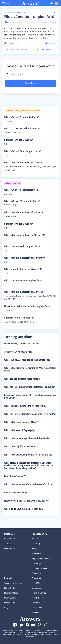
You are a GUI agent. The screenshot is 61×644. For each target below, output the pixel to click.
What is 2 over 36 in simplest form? (29, 17)
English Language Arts (41, 558)
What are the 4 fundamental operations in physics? (29, 387)
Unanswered (10, 549)
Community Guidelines (14, 583)
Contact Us (36, 588)
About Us (36, 583)
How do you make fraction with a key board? (26, 501)
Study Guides (10, 598)
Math (14, 12)
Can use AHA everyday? (16, 493)
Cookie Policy (37, 608)
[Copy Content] (49, 43)
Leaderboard (10, 539)
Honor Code (9, 588)
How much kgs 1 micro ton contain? (22, 344)
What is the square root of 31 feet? (21, 422)
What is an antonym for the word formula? (25, 406)
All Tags (8, 544)
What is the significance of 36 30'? (21, 447)
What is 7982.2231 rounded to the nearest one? (27, 360)
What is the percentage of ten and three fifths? (27, 438)
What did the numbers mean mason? (22, 379)
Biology (35, 549)
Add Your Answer (44, 49)
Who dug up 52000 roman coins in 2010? (24, 509)
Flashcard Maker (11, 593)
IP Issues (35, 613)
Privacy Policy (37, 598)
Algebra (35, 539)
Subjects (7, 12)
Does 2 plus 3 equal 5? (15, 476)
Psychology (36, 563)
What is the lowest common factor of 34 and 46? (28, 455)
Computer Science (39, 568)
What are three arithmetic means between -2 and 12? (30, 414)
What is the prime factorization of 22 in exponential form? (30, 369)
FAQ (6, 608)
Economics (36, 573)
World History (38, 554)
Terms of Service (39, 593)
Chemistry (36, 544)
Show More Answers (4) (17, 49)
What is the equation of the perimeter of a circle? (29, 484)
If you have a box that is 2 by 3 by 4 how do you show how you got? (30, 396)
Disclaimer (36, 603)
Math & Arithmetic (25, 12)
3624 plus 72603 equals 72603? (19, 352)
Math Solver (9, 603)
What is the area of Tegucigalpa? (20, 430)
